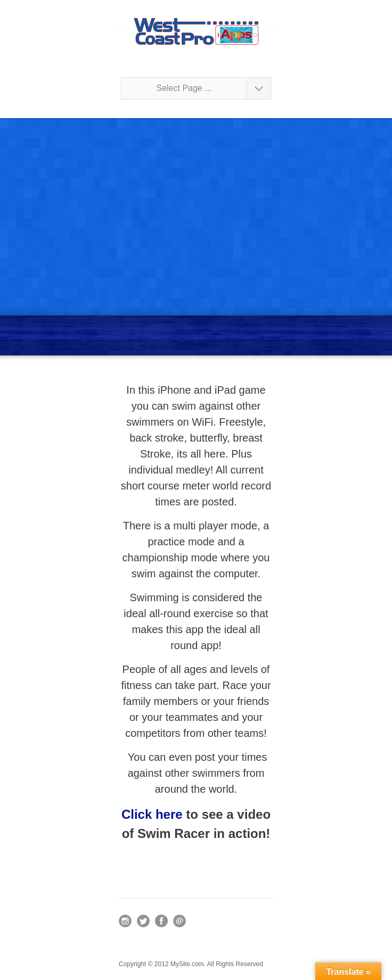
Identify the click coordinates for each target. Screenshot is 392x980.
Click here (152, 814)
